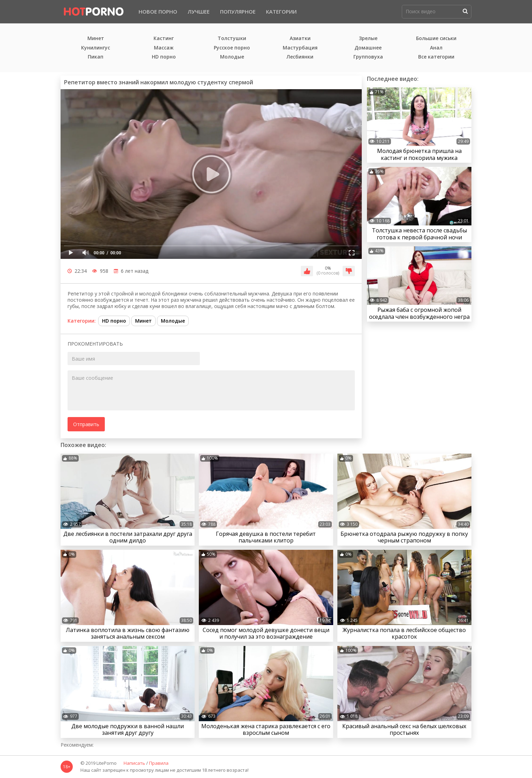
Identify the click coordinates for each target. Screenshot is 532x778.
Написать (134, 763)
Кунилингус (96, 48)
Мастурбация (300, 48)
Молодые (232, 57)
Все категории (436, 57)
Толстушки (232, 38)
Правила (159, 763)
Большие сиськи (436, 38)
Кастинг (164, 38)
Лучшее (199, 11)
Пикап (96, 57)
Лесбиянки (300, 57)
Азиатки (300, 38)
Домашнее (368, 48)
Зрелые (368, 38)
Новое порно (158, 11)
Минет (96, 38)
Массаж (164, 48)
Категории (281, 11)
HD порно (164, 57)
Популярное (238, 11)
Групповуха (368, 57)
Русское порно (232, 48)
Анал (436, 48)
